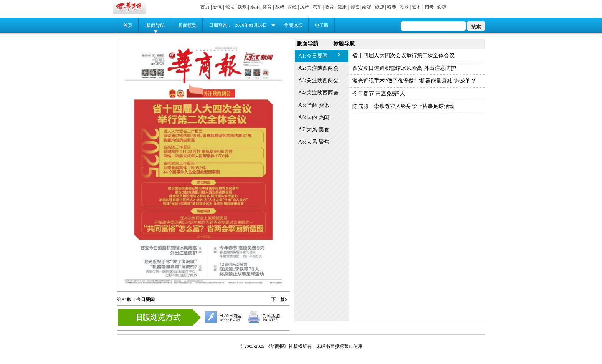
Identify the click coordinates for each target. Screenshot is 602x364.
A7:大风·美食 (314, 130)
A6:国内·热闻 (314, 117)
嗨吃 (354, 7)
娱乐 (255, 7)
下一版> (279, 299)
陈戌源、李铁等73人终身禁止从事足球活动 (404, 106)
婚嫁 (367, 7)
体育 (267, 7)
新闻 (218, 7)
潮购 (404, 7)
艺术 (417, 7)
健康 (342, 7)
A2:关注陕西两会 (318, 68)
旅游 (379, 7)
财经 (292, 7)
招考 (429, 7)
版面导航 (155, 25)
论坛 (230, 7)
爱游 (442, 7)
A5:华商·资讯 (314, 105)
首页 (205, 7)
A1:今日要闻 (313, 56)
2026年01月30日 (251, 25)
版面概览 (187, 25)
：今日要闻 (143, 299)
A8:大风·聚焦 (314, 142)
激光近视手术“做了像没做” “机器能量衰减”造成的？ (414, 81)
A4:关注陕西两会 (318, 93)
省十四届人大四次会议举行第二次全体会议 (404, 55)
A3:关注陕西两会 (318, 80)
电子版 (322, 25)
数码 (280, 7)
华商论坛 (293, 25)
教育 (329, 7)
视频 (242, 7)
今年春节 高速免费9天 (379, 93)
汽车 (317, 7)
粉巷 (392, 7)
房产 (304, 7)
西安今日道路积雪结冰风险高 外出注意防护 (404, 68)
